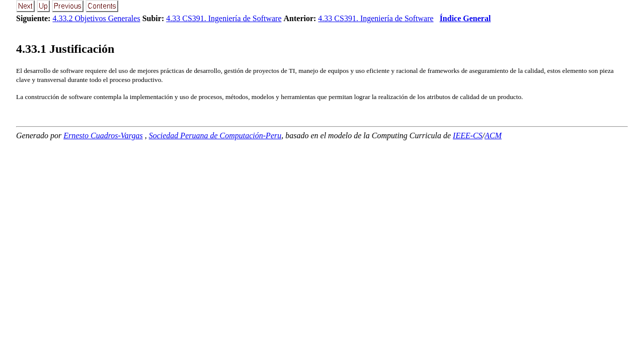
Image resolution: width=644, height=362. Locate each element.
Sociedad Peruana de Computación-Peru (215, 135)
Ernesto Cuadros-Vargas (103, 135)
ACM (493, 135)
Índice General (465, 18)
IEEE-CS (468, 135)
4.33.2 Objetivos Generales (96, 18)
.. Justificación (65, 49)
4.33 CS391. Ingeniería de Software (224, 18)
